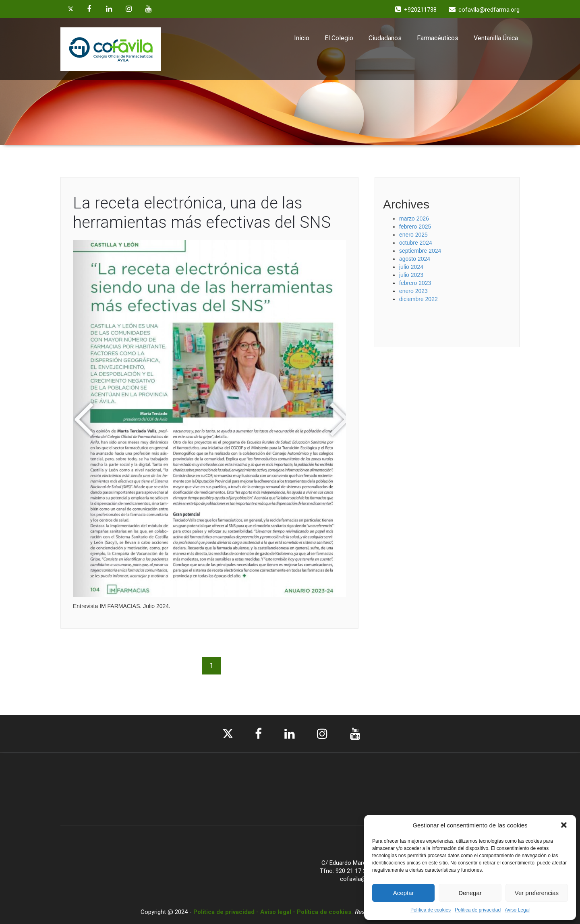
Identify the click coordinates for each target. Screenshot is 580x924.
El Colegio (339, 38)
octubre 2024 (416, 243)
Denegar (470, 893)
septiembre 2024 (420, 251)
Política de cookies (431, 910)
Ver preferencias (537, 893)
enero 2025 (413, 235)
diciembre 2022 (418, 299)
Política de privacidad (478, 910)
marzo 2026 (414, 219)
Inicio (302, 38)
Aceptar (404, 893)
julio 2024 (411, 267)
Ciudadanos (385, 38)
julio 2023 (411, 275)
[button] (564, 825)
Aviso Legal (517, 910)
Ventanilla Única (496, 38)
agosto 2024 (415, 259)
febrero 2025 (415, 227)
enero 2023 (413, 291)
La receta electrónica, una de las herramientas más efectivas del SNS (202, 213)
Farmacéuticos (438, 38)
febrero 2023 (415, 283)
